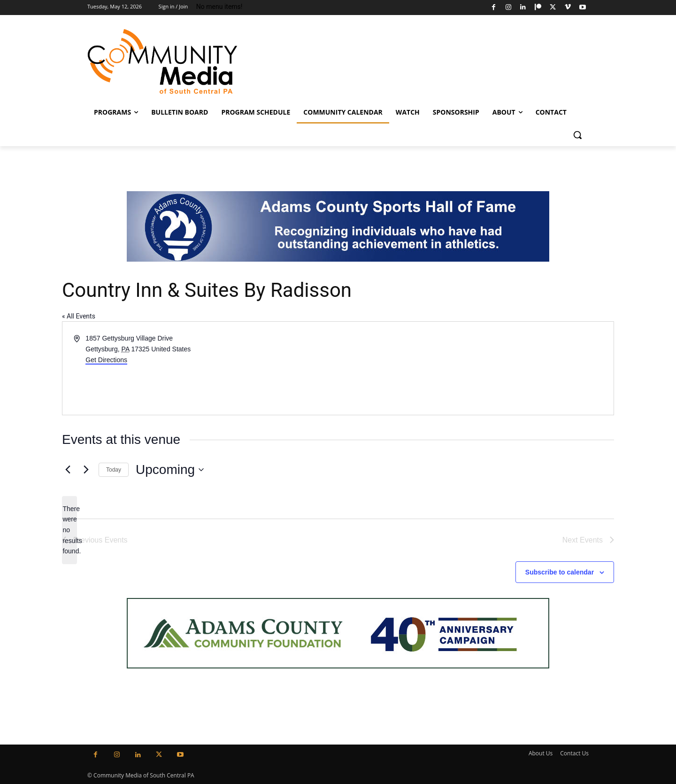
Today (114, 470)
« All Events (79, 316)
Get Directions (106, 360)
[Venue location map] (475, 368)
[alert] (69, 530)
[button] (577, 135)
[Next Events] (86, 470)
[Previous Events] (68, 470)
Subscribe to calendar (560, 572)
